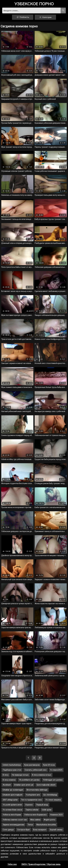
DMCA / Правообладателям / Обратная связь (41, 864)
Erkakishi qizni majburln (13, 795)
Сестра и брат (24, 830)
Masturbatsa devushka (46, 825)
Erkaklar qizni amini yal (24, 785)
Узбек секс (12, 864)
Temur (30, 825)
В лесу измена (9, 780)
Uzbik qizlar (47, 810)
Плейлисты (23, 17)
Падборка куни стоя (12, 770)
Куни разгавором (32, 765)
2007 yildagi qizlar (10, 800)
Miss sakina (35, 820)
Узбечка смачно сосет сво (15, 820)
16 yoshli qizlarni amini (12, 805)
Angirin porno (50, 820)
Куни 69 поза (49, 765)
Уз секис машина (53, 800)
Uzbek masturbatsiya (12, 765)
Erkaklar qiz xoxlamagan (13, 790)
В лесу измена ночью (42, 775)
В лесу (6, 775)
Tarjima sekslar (32, 810)
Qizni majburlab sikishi (46, 785)
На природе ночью (20, 775)
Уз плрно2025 (56, 770)
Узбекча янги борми (12, 815)
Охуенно (29, 805)
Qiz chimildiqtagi (50, 795)
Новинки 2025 (56, 815)
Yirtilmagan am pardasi (53, 780)
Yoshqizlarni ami (33, 795)
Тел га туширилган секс (32, 800)
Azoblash (7, 785)
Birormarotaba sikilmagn (37, 790)
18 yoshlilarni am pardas (29, 780)
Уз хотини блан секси (12, 810)
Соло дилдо (8, 830)
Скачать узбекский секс (36, 770)
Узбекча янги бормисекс (36, 815)
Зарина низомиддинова (13, 825)
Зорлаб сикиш (56, 830)
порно (34, 4)
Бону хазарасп (40, 830)
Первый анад (42, 805)
